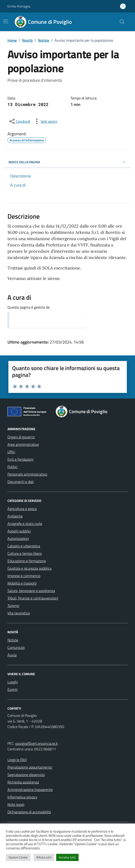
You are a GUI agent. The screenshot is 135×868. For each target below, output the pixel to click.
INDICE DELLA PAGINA (68, 162)
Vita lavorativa (19, 613)
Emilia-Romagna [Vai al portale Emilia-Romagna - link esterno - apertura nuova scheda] (19, 6)
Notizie (13, 640)
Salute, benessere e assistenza (31, 591)
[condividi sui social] (19, 121)
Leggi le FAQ (17, 760)
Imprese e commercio (24, 576)
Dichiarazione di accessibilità (29, 812)
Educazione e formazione (27, 561)
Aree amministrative (23, 444)
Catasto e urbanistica (24, 546)
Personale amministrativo (27, 474)
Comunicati (16, 647)
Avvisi (12, 655)
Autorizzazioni (18, 538)
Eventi (12, 689)
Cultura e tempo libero (25, 553)
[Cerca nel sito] (122, 22)
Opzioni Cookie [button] (18, 857)
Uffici (11, 452)
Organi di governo (21, 437)
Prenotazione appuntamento (30, 767)
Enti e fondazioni (20, 459)
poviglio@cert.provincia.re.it (37, 743)
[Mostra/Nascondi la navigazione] (6, 21)
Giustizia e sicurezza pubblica (29, 568)
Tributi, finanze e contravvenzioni (33, 598)
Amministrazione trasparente (30, 790)
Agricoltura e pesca (22, 509)
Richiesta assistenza (23, 782)
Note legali (16, 804)
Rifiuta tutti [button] (44, 857)
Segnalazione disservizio (26, 775)
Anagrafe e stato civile (25, 524)
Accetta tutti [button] (67, 857)
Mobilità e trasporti (22, 583)
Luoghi (13, 682)
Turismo (13, 606)
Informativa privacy (22, 797)
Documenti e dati (21, 482)
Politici (12, 467)
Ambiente (15, 516)
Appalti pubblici (19, 531)
